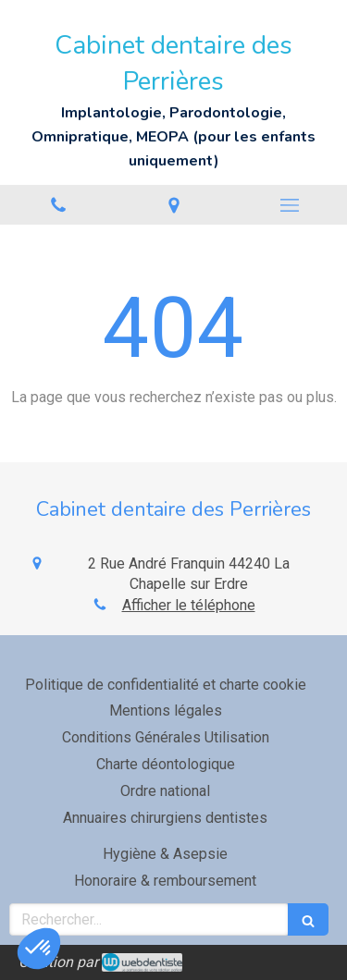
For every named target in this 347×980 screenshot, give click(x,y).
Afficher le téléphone (189, 605)
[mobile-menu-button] (289, 205)
